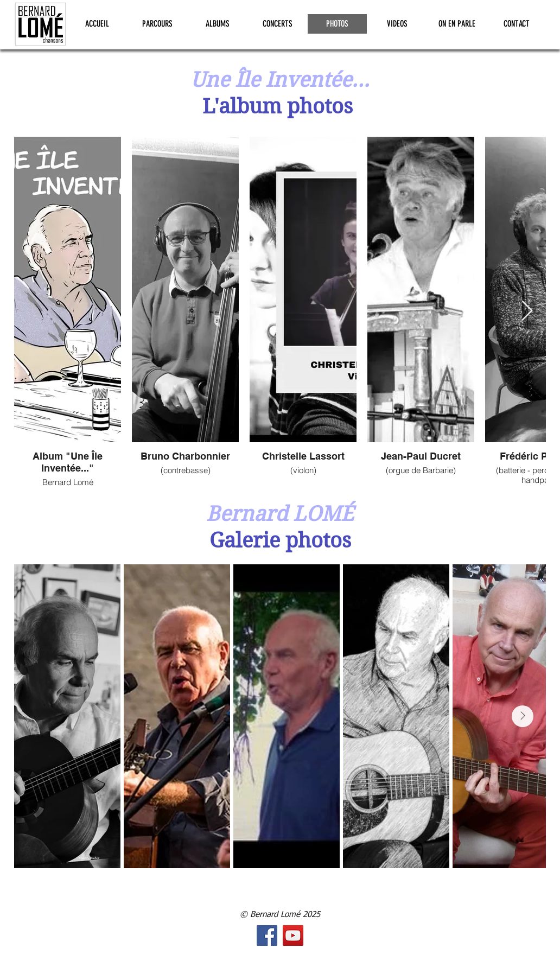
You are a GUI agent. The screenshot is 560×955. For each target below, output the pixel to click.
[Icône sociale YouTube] (293, 935)
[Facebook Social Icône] (267, 935)
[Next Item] (527, 311)
